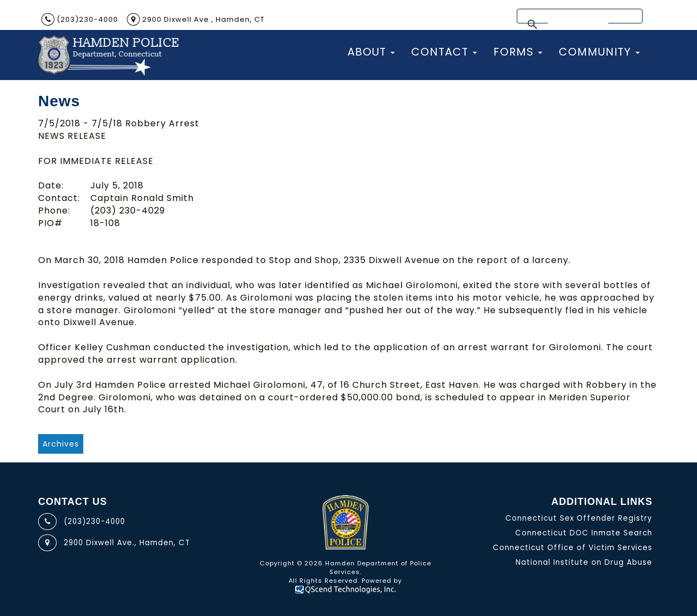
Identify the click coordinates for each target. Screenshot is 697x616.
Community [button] (599, 52)
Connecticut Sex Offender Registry (579, 518)
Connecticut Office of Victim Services (573, 548)
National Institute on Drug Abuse (584, 562)
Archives (61, 444)
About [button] (371, 52)
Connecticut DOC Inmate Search (584, 533)
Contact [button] (444, 52)
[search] (578, 25)
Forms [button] (518, 52)
